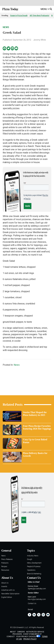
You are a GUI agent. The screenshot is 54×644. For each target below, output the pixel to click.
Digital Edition (7, 597)
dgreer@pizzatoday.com (37, 589)
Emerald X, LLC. (23, 627)
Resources (5, 570)
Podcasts (5, 563)
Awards (4, 587)
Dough (30, 559)
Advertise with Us (8, 590)
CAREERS (21, 632)
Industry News (33, 556)
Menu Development (34, 563)
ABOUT (13, 632)
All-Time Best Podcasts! (39, 16)
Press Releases (7, 559)
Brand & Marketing (34, 574)
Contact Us (32, 603)
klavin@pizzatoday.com (37, 599)
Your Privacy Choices (26, 637)
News (6, 27)
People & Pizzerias (34, 567)
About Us (5, 583)
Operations (31, 570)
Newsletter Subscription (10, 594)
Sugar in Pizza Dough (19, 16)
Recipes (4, 567)
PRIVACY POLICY (30, 639)
